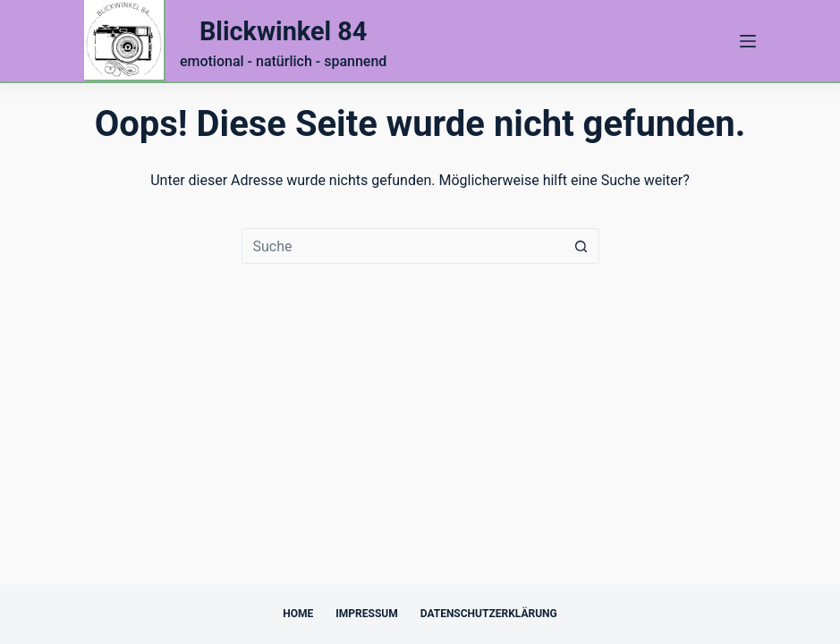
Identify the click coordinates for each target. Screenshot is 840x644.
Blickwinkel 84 (283, 31)
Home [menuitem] (298, 614)
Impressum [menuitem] (366, 614)
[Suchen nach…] (403, 246)
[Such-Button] (581, 246)
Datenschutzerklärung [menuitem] (489, 614)
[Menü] (748, 41)
